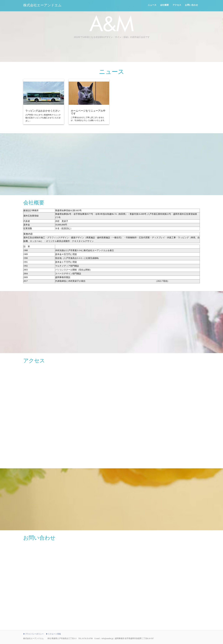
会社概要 (164, 5)
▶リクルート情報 (53, 634)
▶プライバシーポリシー (33, 634)
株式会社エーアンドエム (42, 5)
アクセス (177, 5)
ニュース (152, 5)
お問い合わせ (191, 5)
